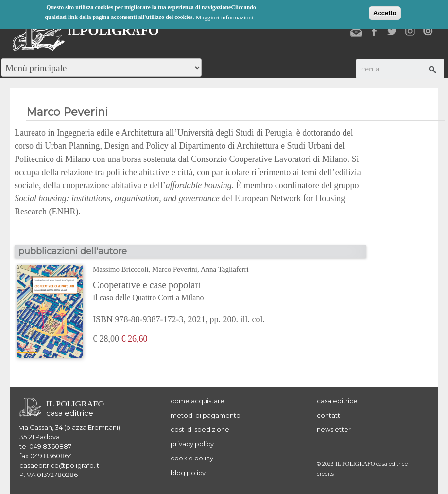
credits (325, 474)
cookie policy (192, 458)
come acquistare (198, 401)
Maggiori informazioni (225, 17)
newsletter (334, 429)
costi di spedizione (200, 429)
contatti (329, 415)
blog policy (188, 473)
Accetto (385, 12)
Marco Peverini (175, 269)
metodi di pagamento (206, 415)
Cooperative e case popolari (179, 292)
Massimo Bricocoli (121, 269)
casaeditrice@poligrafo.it (59, 465)
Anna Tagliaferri (225, 269)
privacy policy (192, 444)
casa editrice (337, 401)
